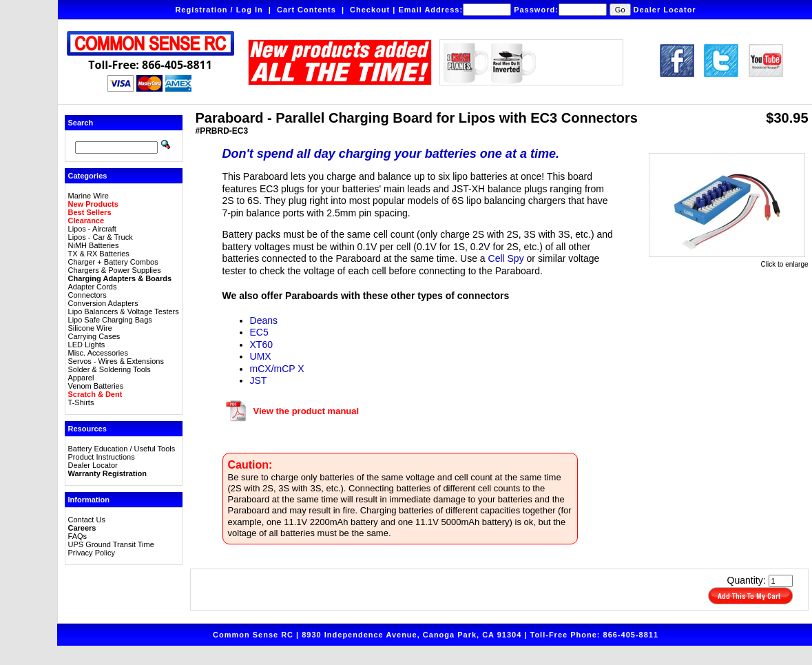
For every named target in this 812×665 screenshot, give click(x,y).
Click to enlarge (729, 261)
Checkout (370, 10)
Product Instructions (102, 457)
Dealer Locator (665, 10)
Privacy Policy (92, 553)
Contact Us (87, 520)
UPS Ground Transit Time (111, 544)
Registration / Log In (219, 10)
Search (81, 123)
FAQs (78, 536)
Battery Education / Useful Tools (122, 449)
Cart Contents (306, 10)
